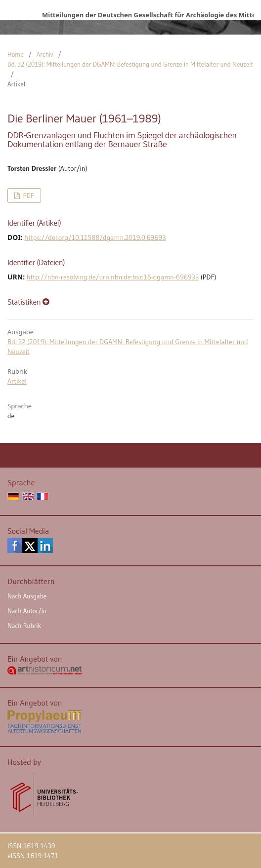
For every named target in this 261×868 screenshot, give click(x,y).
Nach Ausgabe (27, 596)
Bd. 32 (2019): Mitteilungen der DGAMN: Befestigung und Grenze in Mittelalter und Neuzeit (130, 64)
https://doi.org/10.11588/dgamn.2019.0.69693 (95, 237)
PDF (27, 196)
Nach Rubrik (24, 626)
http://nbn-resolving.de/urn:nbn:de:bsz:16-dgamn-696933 (113, 277)
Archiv (45, 54)
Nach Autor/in (27, 611)
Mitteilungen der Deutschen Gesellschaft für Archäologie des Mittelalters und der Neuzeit (148, 15)
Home (16, 54)
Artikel (17, 381)
